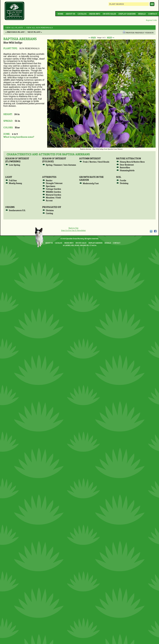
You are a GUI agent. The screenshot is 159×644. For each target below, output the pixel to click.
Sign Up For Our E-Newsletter (73, 230)
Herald (142, 14)
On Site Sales (109, 14)
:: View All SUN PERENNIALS (38, 28)
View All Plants (14, 28)
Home (60, 14)
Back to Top (73, 228)
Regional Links (151, 20)
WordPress (151, 231)
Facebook (155, 231)
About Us (70, 14)
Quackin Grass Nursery (15, 11)
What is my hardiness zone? (19, 137)
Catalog (82, 14)
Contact (153, 14)
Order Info (95, 14)
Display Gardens (127, 14)
